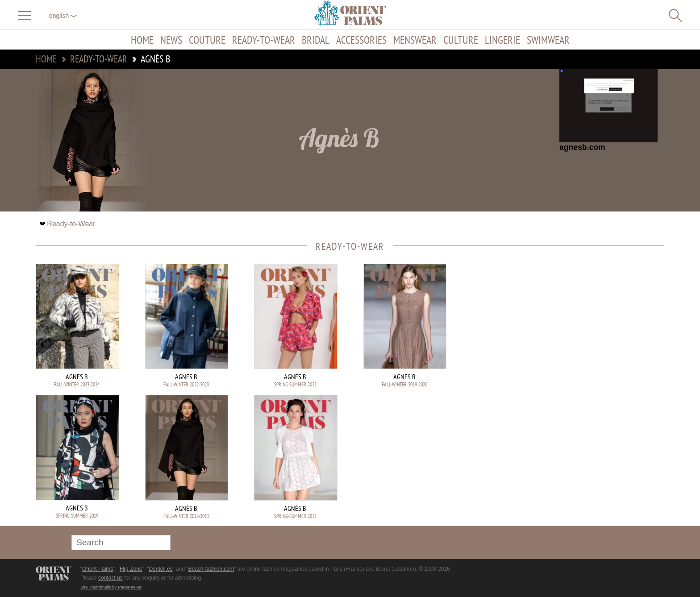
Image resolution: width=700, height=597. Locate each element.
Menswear (415, 40)
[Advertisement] (602, 324)
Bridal (316, 40)
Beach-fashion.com (211, 569)
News (171, 40)
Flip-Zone (131, 569)
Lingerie (502, 40)
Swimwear (548, 40)
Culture (461, 40)
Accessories (361, 40)
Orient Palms (98, 569)
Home (142, 40)
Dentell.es (160, 569)
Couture (207, 40)
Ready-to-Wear (264, 40)
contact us (110, 578)
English (63, 16)
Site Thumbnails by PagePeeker (111, 587)
